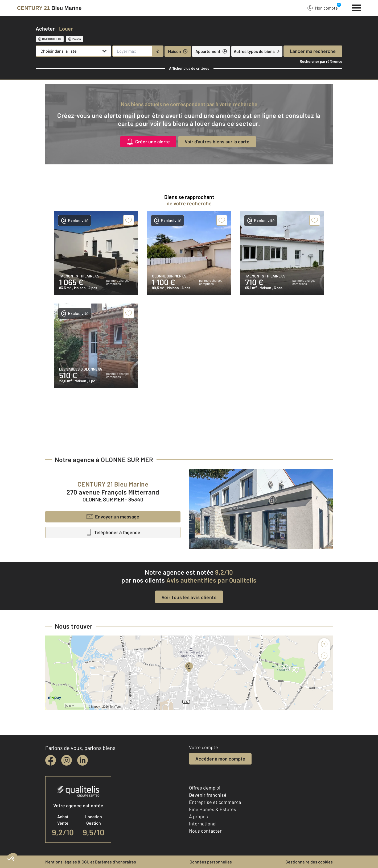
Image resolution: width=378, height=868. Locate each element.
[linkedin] (83, 760)
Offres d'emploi (205, 788)
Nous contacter (205, 831)
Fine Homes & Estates (213, 809)
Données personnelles (211, 862)
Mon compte (323, 8)
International (203, 824)
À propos (198, 816)
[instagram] (67, 760)
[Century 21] (49, 8)
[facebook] (51, 760)
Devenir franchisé (208, 795)
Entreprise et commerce (215, 802)
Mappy (95, 707)
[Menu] (356, 7)
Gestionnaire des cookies (309, 862)
